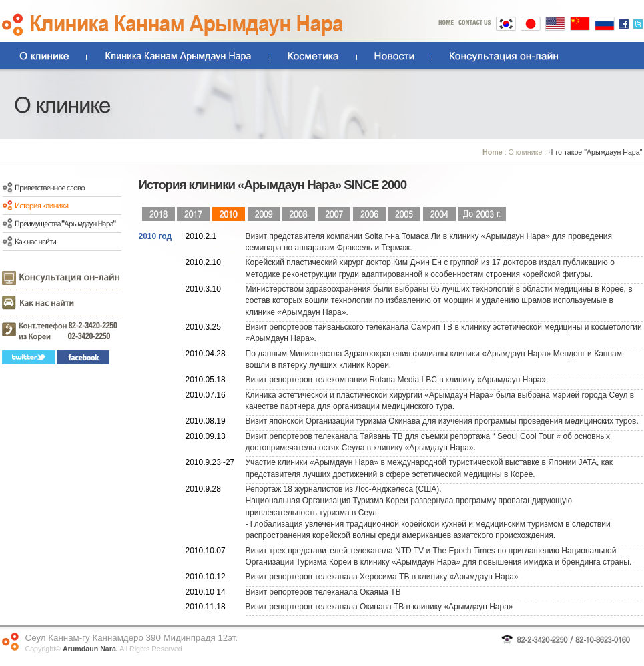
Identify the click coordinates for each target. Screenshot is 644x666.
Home (493, 152)
